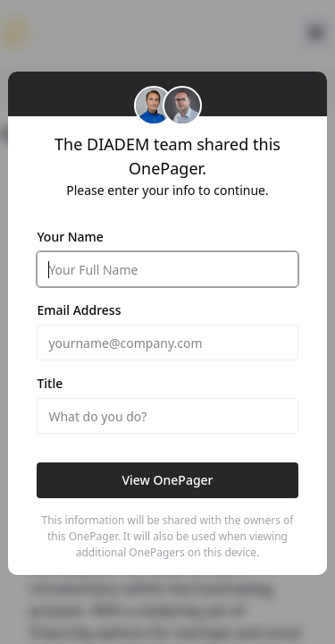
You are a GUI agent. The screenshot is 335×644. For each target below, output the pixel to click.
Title (50, 383)
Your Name (70, 237)
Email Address (79, 310)
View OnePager (167, 480)
